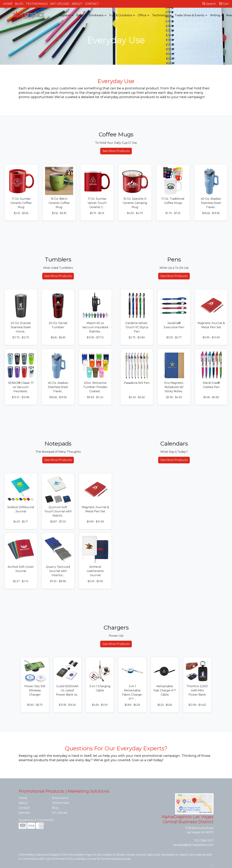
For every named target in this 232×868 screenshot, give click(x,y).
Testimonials (37, 4)
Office (142, 15)
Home (8, 4)
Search (209, 4)
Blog (19, 4)
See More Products (116, 151)
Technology (160, 15)
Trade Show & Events (189, 15)
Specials (24, 813)
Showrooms (60, 798)
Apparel (65, 15)
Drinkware (96, 15)
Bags (80, 15)
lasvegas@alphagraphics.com (193, 845)
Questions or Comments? (36, 820)
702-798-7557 (204, 841)
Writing (215, 15)
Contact (92, 4)
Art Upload (60, 4)
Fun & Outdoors (121, 15)
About (77, 4)
